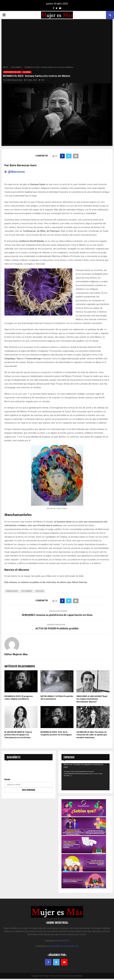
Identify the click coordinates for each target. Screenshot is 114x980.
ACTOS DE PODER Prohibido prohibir (57, 629)
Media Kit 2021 (62, 941)
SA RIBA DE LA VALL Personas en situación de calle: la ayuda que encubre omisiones (92, 735)
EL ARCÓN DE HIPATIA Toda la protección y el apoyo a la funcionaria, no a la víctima (18, 735)
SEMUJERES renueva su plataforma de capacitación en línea (57, 615)
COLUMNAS (27, 72)
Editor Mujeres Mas (15, 80)
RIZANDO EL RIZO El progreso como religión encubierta (19, 698)
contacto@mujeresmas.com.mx (63, 946)
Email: (7, 779)
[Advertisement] (57, 43)
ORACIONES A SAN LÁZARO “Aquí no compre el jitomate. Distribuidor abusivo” (92, 699)
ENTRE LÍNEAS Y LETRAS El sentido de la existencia (57, 698)
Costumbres (27, 591)
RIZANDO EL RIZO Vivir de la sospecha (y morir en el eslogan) (56, 733)
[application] (85, 777)
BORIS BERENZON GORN (12, 72)
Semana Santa (12, 591)
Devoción (40, 591)
